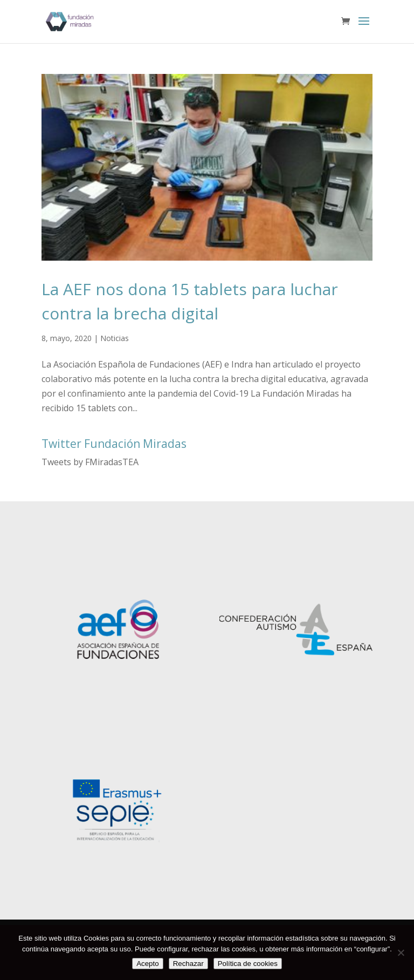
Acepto (148, 964)
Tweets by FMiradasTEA (90, 462)
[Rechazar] (401, 952)
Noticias (115, 338)
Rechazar (188, 964)
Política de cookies (248, 964)
